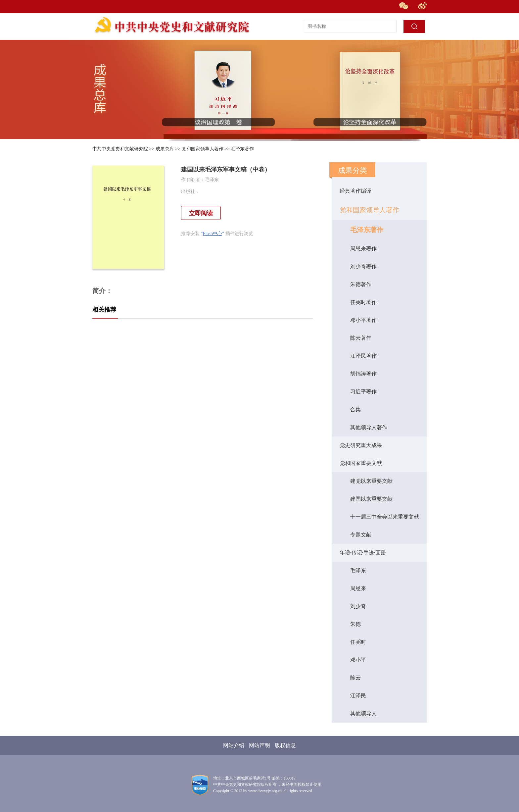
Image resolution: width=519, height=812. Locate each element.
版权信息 (285, 745)
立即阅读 (201, 213)
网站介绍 (234, 745)
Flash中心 (212, 234)
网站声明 (259, 745)
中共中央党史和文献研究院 (120, 149)
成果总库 (165, 149)
